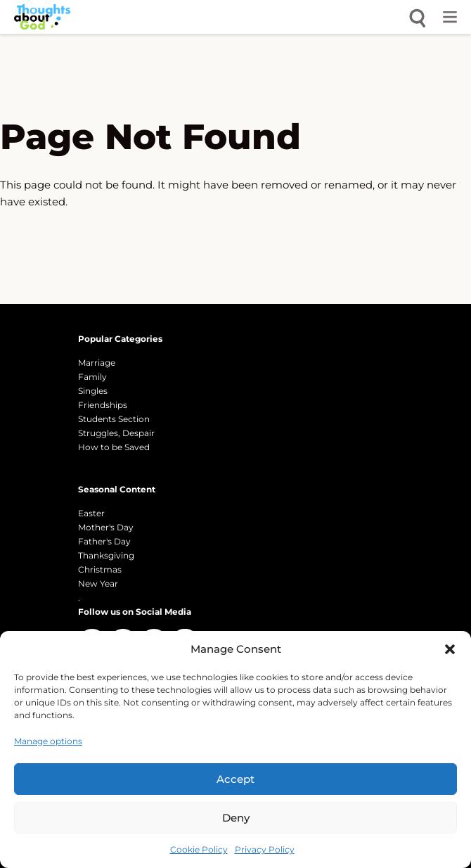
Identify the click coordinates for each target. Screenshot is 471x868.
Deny (236, 818)
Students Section (114, 419)
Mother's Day (106, 527)
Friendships (103, 405)
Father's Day (104, 541)
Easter (91, 513)
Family (92, 377)
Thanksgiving (106, 555)
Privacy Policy (265, 849)
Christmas (100, 569)
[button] (450, 649)
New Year (98, 583)
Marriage (97, 363)
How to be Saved (114, 447)
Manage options (48, 741)
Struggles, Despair (116, 433)
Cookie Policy (199, 849)
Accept (235, 779)
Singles (93, 391)
